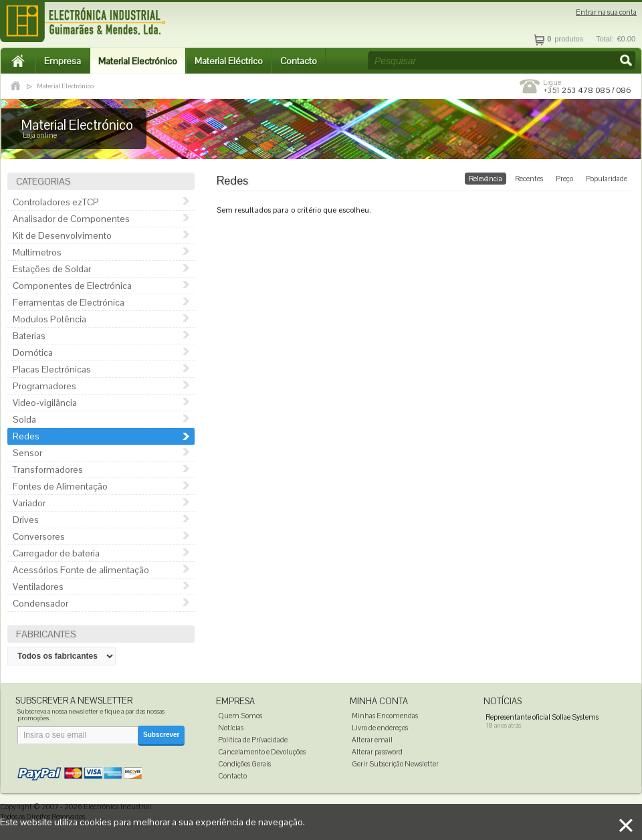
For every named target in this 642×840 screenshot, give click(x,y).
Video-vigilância (45, 403)
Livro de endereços (380, 728)
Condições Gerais (244, 764)
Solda (24, 419)
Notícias (231, 728)
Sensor (27, 453)
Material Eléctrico (229, 61)
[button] (627, 62)
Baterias (29, 336)
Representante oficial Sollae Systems (542, 717)
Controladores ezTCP (56, 202)
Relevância (486, 179)
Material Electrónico (138, 61)
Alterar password (377, 752)
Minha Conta (379, 701)
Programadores (44, 386)
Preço (564, 179)
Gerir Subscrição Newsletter (395, 764)
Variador (29, 503)
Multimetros (37, 252)
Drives (26, 520)
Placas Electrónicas (52, 369)
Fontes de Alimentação (60, 486)
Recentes (529, 179)
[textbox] (502, 61)
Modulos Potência (49, 319)
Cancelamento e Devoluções (262, 752)
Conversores (39, 536)
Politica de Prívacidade (253, 740)
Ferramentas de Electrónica (69, 302)
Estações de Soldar (52, 269)
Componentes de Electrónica (72, 286)
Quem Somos (240, 716)
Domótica (33, 352)
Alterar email (372, 740)
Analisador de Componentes (71, 219)
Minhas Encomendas (385, 716)
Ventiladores (38, 587)
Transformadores (48, 469)
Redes (26, 436)
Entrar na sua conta (606, 12)
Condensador (40, 603)
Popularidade (607, 179)
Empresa (63, 61)
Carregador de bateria (56, 553)
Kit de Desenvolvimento (62, 235)
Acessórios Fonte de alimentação (81, 570)
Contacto (299, 61)
